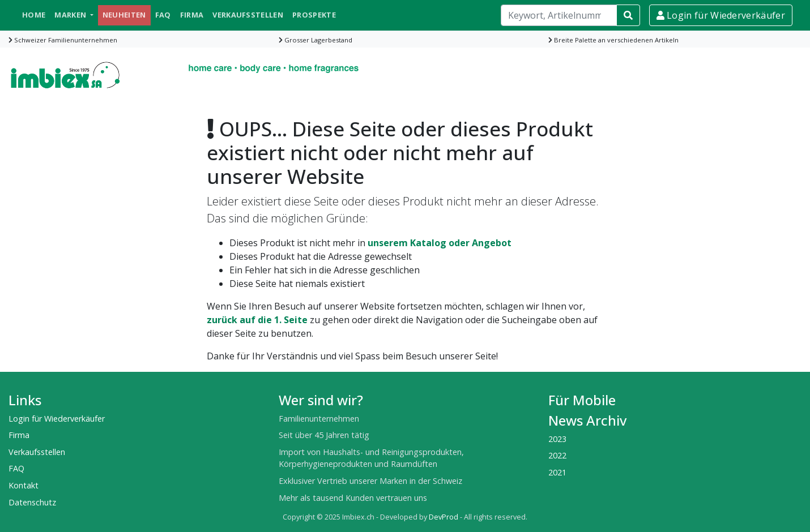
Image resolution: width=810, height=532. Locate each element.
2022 (557, 455)
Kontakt (24, 485)
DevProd (444, 517)
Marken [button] (71, 15)
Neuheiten (124, 15)
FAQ (163, 15)
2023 (557, 439)
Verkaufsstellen (248, 15)
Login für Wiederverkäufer (721, 15)
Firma (192, 15)
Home (34, 15)
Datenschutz (32, 502)
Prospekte (314, 15)
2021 (557, 472)
